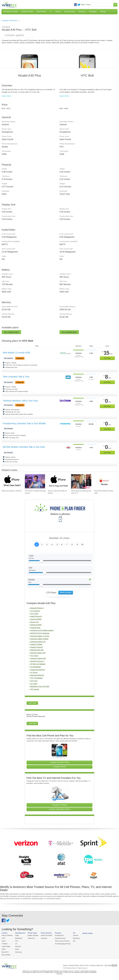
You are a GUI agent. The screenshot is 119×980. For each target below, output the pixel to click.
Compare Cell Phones (10, 21)
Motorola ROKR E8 (37, 675)
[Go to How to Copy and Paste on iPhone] (58, 481)
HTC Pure (34, 681)
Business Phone (27, 12)
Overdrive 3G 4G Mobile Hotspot (42, 630)
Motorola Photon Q (37, 608)
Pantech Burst (35, 628)
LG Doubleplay (36, 667)
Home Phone (41, 12)
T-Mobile (5, 944)
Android (76, 935)
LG (16, 944)
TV (51, 12)
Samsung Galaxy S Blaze (39, 639)
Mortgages (93, 12)
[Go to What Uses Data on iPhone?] (12, 481)
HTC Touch (34, 656)
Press (88, 5)
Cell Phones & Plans (11, 12)
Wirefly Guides (88, 933)
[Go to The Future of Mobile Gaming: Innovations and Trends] (35, 481)
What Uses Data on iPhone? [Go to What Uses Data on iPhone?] (12, 491)
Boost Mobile (6, 955)
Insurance (82, 12)
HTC (17, 941)
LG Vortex (34, 684)
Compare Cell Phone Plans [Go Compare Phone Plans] (60, 762)
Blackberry (76, 938)
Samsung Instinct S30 (38, 658)
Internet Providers (47, 935)
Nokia (17, 949)
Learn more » (7, 96)
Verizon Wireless (7, 935)
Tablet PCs (31, 938)
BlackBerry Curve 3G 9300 (40, 686)
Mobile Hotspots (33, 935)
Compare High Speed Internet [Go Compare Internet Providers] (59, 809)
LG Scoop (34, 672)
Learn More (32, 703)
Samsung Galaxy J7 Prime (40, 636)
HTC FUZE (34, 614)
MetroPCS (5, 952)
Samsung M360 (36, 619)
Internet (58, 12)
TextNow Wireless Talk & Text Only (20, 401)
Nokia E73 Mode (36, 644)
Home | (65, 965)
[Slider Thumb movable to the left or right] (41, 561)
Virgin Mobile (6, 946)
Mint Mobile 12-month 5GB (16, 353)
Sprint (4, 941)
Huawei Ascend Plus (38, 670)
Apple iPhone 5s (36, 616)
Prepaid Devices (60, 938)
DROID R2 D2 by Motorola (40, 633)
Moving (103, 12)
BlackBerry (19, 938)
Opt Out (114, 965)
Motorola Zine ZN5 (37, 650)
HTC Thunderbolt (36, 678)
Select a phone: (60, 514)
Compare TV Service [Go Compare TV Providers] (59, 805)
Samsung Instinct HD (38, 642)
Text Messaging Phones (63, 944)
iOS (74, 941)
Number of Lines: (60, 538)
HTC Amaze (35, 689)
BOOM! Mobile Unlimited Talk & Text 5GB (24, 447)
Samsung (18, 952)
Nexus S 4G (35, 622)
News (83, 5)
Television (44, 938)
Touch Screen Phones (62, 941)
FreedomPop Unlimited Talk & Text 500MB (24, 423)
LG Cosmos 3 (35, 611)
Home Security (70, 12)
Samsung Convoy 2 (37, 661)
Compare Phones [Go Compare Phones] (60, 767)
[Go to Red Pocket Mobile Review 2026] (104, 481)
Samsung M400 (36, 625)
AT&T (4, 938)
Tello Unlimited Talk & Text (16, 377)
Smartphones (59, 935)
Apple (17, 935)
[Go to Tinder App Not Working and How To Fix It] (81, 481)
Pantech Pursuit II (37, 647)
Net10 (4, 949)
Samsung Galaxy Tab (38, 653)
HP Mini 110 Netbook (38, 664)
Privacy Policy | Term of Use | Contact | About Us (86, 965)
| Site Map (107, 965)
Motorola (18, 946)
